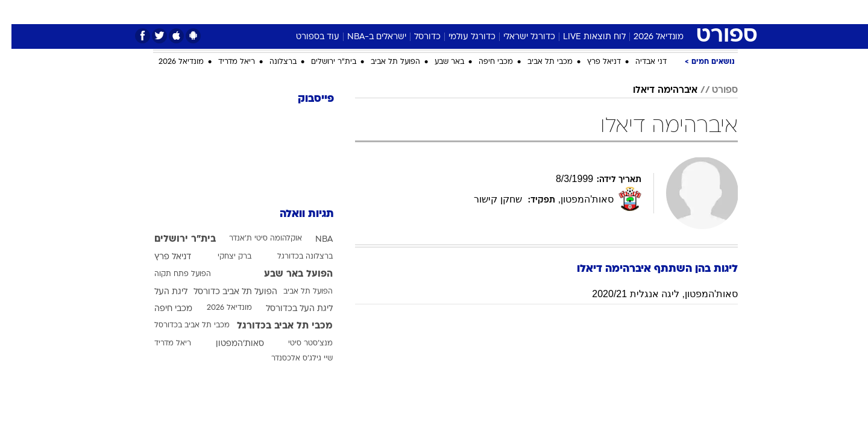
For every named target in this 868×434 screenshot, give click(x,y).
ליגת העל (159, 292)
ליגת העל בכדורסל (288, 309)
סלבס (529, 12)
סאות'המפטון (228, 344)
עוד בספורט (306, 37)
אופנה (296, 12)
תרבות (567, 12)
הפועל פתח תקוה (171, 274)
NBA (313, 240)
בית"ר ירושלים (322, 62)
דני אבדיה (640, 62)
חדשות (647, 12)
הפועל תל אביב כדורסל (224, 292)
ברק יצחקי (223, 257)
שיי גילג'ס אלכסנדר (291, 359)
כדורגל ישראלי (518, 37)
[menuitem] (640, 12)
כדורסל (416, 37)
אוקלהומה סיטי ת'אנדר (254, 239)
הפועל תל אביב (384, 62)
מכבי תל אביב (539, 62)
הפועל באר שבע (287, 274)
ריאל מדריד (225, 62)
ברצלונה (272, 62)
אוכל (464, 12)
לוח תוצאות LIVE (583, 37)
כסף (496, 12)
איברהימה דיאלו (654, 90)
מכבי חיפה (484, 62)
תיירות (386, 12)
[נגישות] (17, 12)
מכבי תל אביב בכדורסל (181, 325)
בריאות (427, 12)
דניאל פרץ (593, 62)
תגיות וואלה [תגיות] (295, 214)
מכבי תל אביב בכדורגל (273, 326)
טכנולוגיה (341, 12)
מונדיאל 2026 (647, 37)
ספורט (607, 12)
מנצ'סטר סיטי (299, 344)
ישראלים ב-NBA (365, 37)
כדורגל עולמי (461, 37)
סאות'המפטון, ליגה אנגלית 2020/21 (653, 294)
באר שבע (438, 62)
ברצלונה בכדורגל (294, 257)
